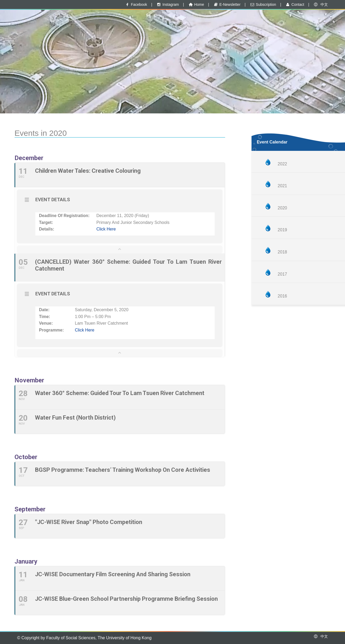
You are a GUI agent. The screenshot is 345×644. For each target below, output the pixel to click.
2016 (282, 296)
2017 (282, 274)
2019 (282, 230)
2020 (282, 208)
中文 (321, 4)
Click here (106, 229)
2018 (282, 252)
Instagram (167, 4)
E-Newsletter (227, 4)
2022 (282, 164)
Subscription (263, 4)
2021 (282, 186)
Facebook (136, 4)
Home (196, 4)
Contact (295, 4)
